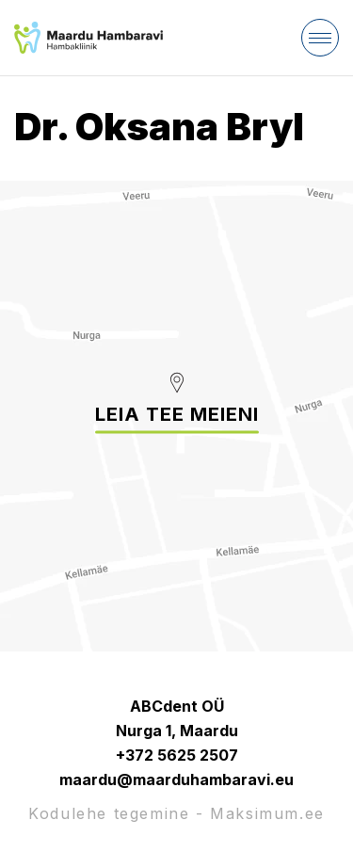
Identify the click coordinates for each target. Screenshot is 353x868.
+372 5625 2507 (177, 755)
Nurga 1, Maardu (177, 731)
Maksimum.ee (267, 813)
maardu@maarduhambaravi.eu (176, 780)
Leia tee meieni (177, 414)
